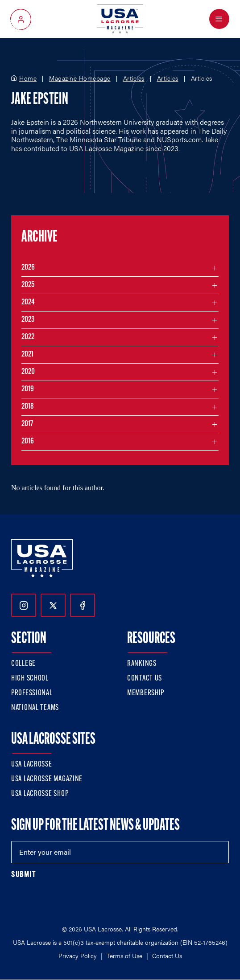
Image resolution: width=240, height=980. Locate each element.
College (23, 664)
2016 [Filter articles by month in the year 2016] (28, 441)
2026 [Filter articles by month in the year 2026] (28, 268)
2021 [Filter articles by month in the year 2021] (27, 355)
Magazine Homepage (80, 78)
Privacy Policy (78, 955)
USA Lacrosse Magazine (47, 779)
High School (30, 679)
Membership (146, 693)
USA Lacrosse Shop (40, 794)
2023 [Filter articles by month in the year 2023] (28, 320)
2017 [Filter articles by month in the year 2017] (27, 424)
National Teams (35, 708)
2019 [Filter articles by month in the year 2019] (28, 389)
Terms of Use (124, 955)
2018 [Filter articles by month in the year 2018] (28, 407)
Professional (32, 693)
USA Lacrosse (32, 765)
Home (28, 78)
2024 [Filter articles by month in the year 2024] (28, 302)
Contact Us (145, 679)
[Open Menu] (219, 19)
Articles (134, 78)
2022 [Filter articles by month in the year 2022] (28, 337)
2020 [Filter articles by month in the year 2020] (28, 372)
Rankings (142, 664)
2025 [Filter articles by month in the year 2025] (28, 285)
